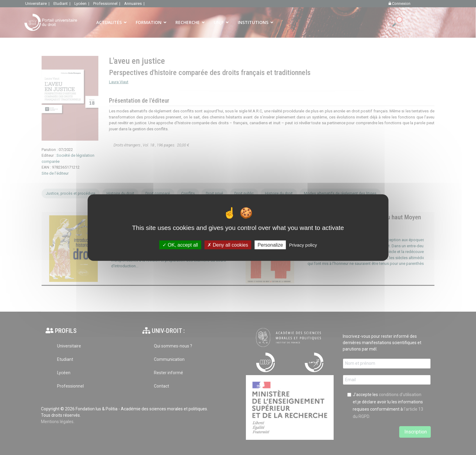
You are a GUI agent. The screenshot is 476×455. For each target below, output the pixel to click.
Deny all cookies (228, 245)
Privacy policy (303, 245)
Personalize (270, 245)
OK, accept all (180, 245)
